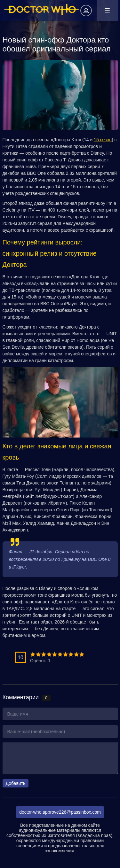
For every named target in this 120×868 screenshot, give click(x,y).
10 (82, 654)
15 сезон (103, 140)
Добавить (16, 783)
